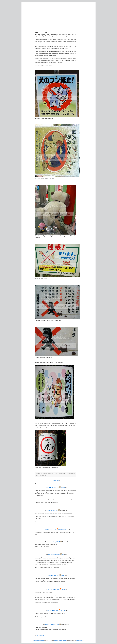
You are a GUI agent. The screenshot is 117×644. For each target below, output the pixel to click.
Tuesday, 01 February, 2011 (52, 625)
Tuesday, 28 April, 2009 (53, 611)
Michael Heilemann (80, 641)
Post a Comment (40, 636)
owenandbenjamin (63, 530)
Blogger (56, 641)
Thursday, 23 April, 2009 (53, 589)
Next (58, 481)
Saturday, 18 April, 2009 (54, 554)
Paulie (63, 589)
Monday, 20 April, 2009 (53, 575)
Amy (63, 554)
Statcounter (24, 27)
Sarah (63, 575)
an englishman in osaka (39, 641)
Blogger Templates (63, 641)
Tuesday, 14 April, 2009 (50, 530)
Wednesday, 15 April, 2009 (53, 542)
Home (54, 481)
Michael (63, 487)
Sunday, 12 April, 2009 (53, 487)
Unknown (63, 611)
